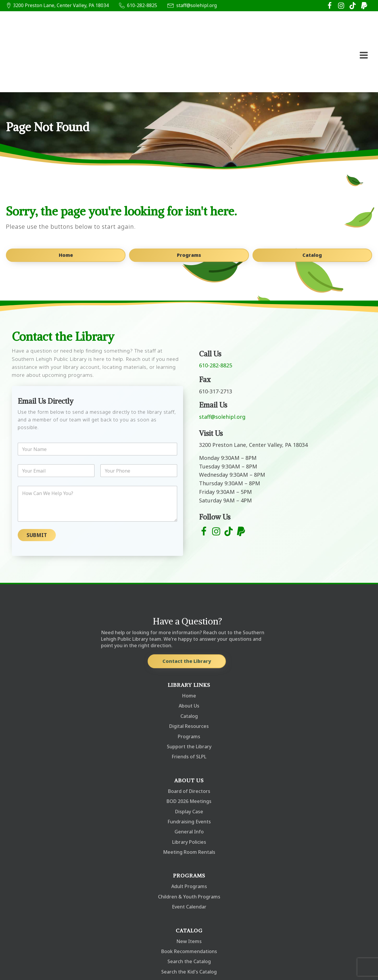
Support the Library (189, 696)
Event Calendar (189, 856)
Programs (189, 206)
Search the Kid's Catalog (189, 921)
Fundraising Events (189, 771)
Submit (37, 485)
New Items (189, 891)
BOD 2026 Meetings (189, 751)
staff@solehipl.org (197, 5)
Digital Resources (189, 676)
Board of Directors (189, 741)
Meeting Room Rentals (189, 801)
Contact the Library (186, 611)
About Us (189, 655)
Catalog (313, 206)
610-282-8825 (142, 5)
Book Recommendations (189, 901)
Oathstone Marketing (89, 970)
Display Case (189, 761)
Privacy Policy (355, 967)
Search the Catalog (189, 911)
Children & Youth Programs (189, 846)
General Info (189, 781)
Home (65, 206)
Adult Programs (189, 836)
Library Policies (189, 791)
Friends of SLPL (189, 706)
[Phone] (139, 420)
